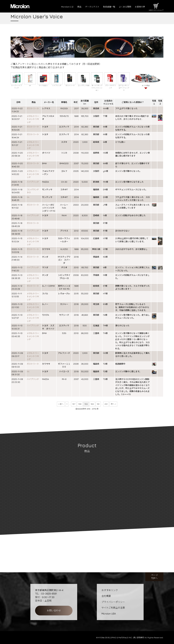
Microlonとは (59, 7)
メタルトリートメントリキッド (33, 119)
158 (80, 404)
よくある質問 (123, 7)
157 (74, 404)
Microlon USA (109, 614)
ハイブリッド (33, 182)
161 (98, 404)
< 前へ (61, 404)
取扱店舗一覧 (105, 7)
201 (106, 404)
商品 (72, 7)
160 (92, 404)
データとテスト (86, 7)
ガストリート (33, 108)
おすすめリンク (110, 590)
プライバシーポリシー (113, 602)
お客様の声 (139, 7)
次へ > (113, 404)
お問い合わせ (54, 610)
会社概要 (106, 596)
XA (28, 197)
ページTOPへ (154, 577)
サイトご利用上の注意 (113, 608)
